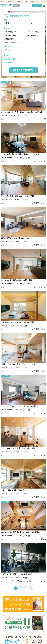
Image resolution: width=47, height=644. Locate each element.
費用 (6, 28)
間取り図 (7, 46)
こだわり (7, 55)
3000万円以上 (11, 39)
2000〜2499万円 (12, 35)
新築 (8, 23)
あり (8, 50)
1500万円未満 (11, 32)
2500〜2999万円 (33, 35)
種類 (6, 20)
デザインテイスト (11, 59)
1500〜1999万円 (33, 32)
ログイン (37, 5)
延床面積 (7, 63)
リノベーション (32, 23)
